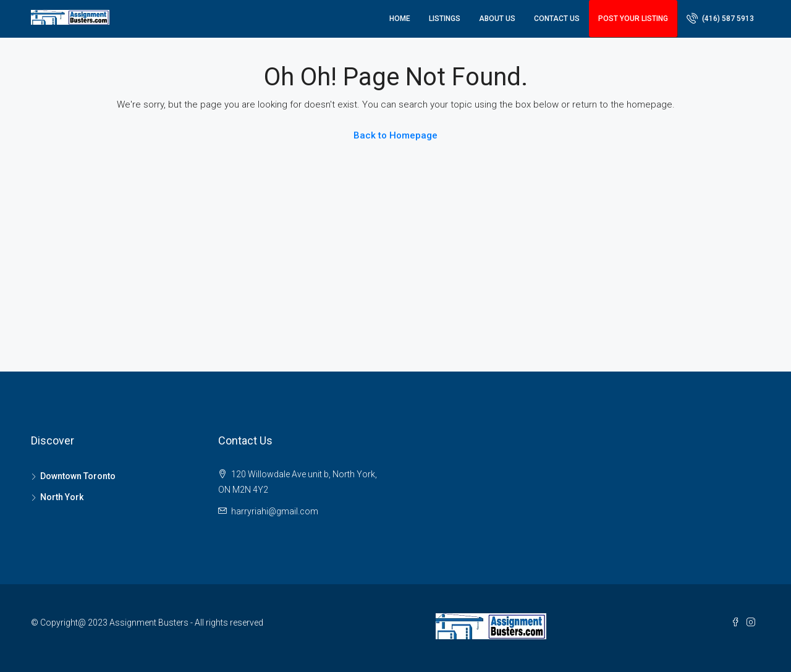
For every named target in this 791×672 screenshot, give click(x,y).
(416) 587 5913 (720, 18)
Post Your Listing (633, 19)
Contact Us (557, 19)
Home (400, 19)
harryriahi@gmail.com (275, 511)
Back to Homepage (395, 135)
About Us (497, 19)
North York (62, 497)
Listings (445, 19)
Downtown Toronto (78, 476)
